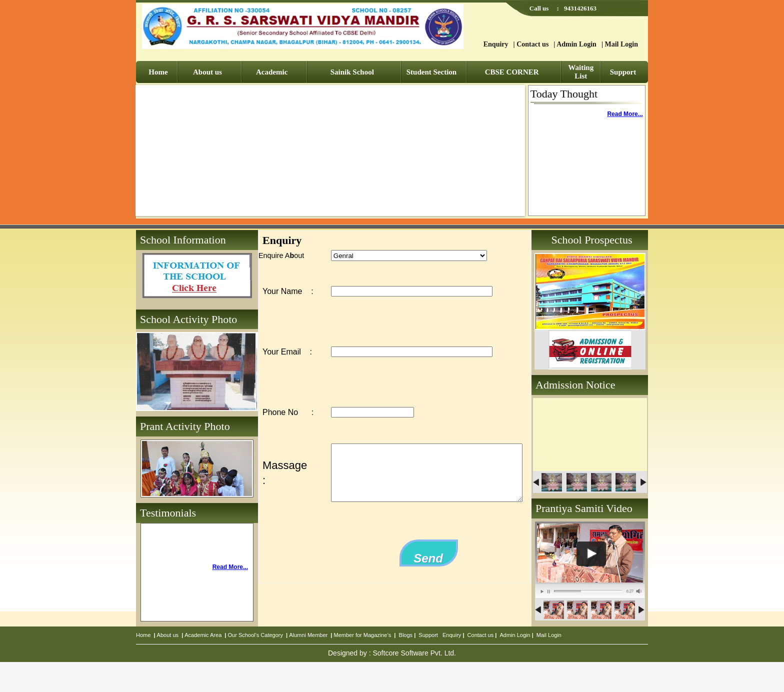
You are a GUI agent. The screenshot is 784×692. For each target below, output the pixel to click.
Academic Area (203, 635)
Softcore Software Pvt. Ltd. (414, 653)
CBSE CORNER (512, 72)
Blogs (406, 635)
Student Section (431, 72)
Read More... (625, 114)
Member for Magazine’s (363, 635)
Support (623, 72)
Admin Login (576, 44)
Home (158, 72)
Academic (272, 72)
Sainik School (352, 72)
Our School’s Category (255, 635)
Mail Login (621, 44)
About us (207, 72)
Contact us (532, 44)
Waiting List (581, 72)
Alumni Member (308, 635)
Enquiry (496, 44)
